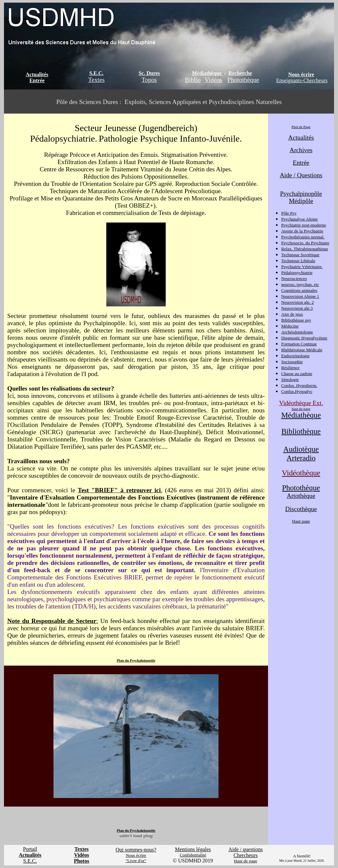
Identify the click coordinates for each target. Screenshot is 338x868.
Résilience (290, 368)
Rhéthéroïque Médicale (302, 350)
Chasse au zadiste (297, 374)
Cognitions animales (299, 290)
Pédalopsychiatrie (297, 273)
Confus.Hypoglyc (297, 391)
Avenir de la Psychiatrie (302, 231)
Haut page (301, 521)
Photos (82, 861)
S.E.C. (96, 73)
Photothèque (243, 80)
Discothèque (301, 509)
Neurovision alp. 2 (298, 302)
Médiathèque (207, 73)
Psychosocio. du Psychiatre (305, 243)
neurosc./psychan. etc (300, 284)
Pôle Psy (289, 213)
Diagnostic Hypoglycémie (304, 338)
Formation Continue (299, 344)
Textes (96, 80)
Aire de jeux (292, 314)
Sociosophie (292, 362)
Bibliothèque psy (296, 320)
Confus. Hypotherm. (299, 385)
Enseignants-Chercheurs (302, 80)
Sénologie (290, 380)
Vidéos (213, 80)
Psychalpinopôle (301, 194)
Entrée (37, 80)
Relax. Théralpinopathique (305, 249)
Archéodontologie (297, 332)
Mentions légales (193, 849)
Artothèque (301, 496)
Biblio (193, 80)
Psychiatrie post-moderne (304, 225)
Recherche (240, 73)
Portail (30, 849)
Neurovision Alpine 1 (300, 296)
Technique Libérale (298, 261)
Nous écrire (301, 74)
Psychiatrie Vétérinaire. (302, 267)
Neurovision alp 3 (297, 308)
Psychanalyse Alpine (300, 219)
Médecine (290, 326)
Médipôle (301, 201)
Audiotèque (301, 449)
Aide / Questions (301, 175)
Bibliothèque (301, 431)
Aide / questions (246, 849)
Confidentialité (193, 855)
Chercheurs (246, 855)
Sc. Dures (149, 73)
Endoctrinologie (295, 356)
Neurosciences (294, 278)
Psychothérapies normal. (303, 237)
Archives (301, 150)
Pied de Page (301, 127)
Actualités (37, 74)
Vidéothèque (301, 473)
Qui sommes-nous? (136, 850)
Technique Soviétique (300, 255)
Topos (149, 80)
